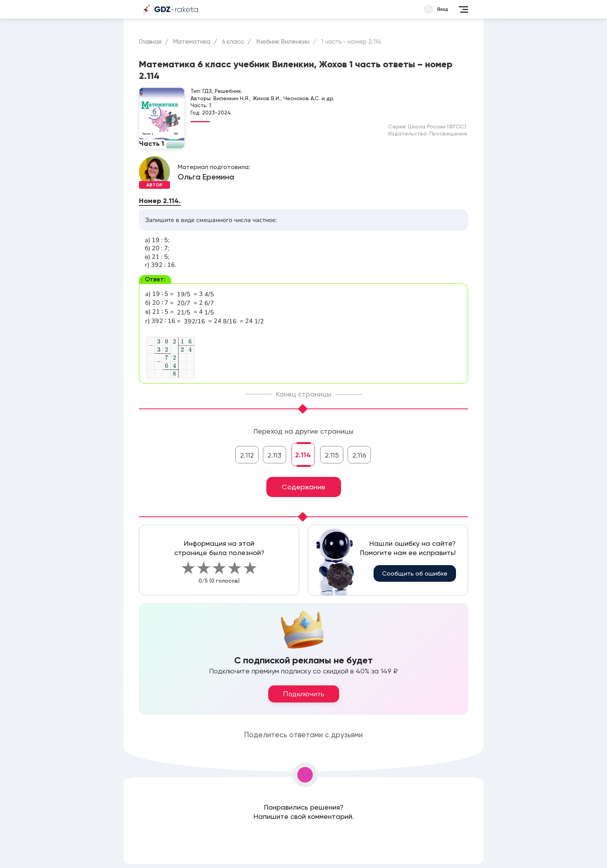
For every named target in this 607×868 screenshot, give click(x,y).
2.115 (332, 455)
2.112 (247, 455)
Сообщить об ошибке (415, 573)
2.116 (359, 455)
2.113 (274, 455)
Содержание (304, 487)
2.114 (303, 455)
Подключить (304, 694)
